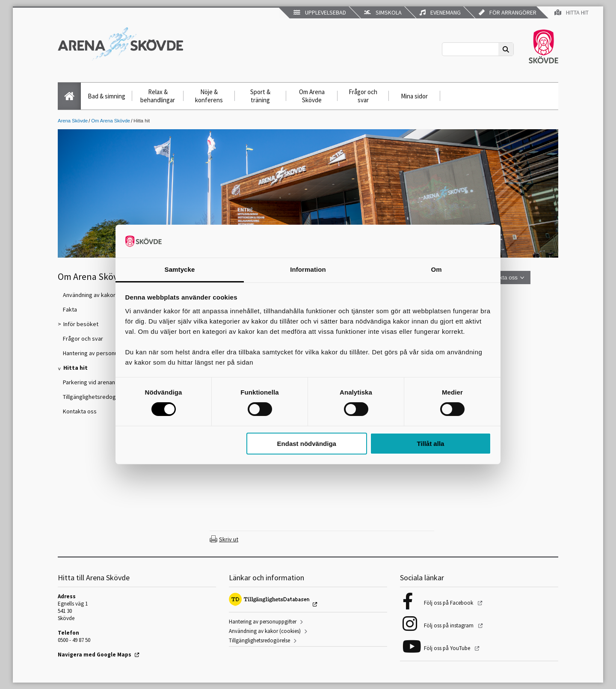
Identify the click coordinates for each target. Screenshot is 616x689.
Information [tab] (308, 269)
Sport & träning (260, 96)
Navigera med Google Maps (95, 655)
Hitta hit (572, 12)
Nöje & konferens (209, 96)
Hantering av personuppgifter (263, 622)
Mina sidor (414, 96)
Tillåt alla (430, 444)
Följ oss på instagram (449, 625)
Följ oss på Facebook (449, 603)
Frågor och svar (363, 96)
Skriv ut (229, 539)
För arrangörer (508, 12)
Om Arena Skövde (312, 96)
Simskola (383, 12)
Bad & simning (107, 96)
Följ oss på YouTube (448, 648)
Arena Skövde (73, 121)
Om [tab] (436, 269)
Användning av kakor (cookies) (265, 631)
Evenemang (440, 12)
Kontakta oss (501, 278)
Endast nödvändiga (307, 444)
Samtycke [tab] (180, 269)
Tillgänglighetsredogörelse (259, 640)
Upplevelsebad (320, 12)
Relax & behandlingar (158, 96)
